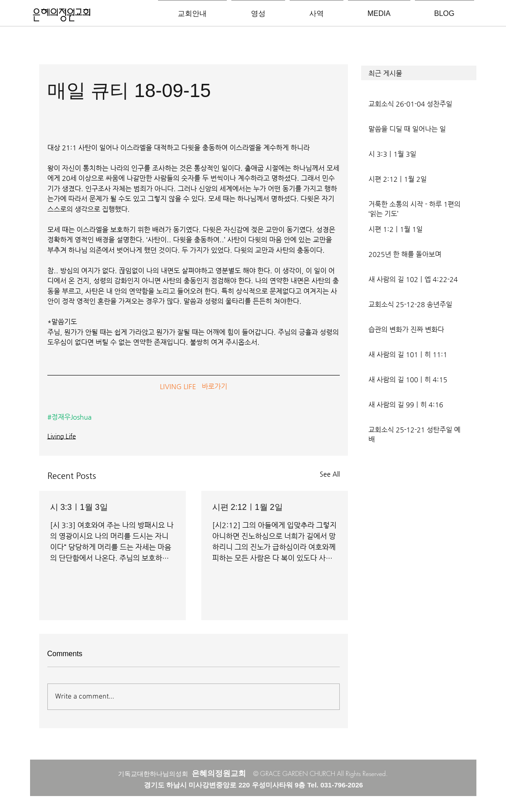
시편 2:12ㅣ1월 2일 (248, 507)
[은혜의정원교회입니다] (62, 15)
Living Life (62, 436)
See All (330, 474)
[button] (419, 73)
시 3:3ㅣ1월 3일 (79, 507)
